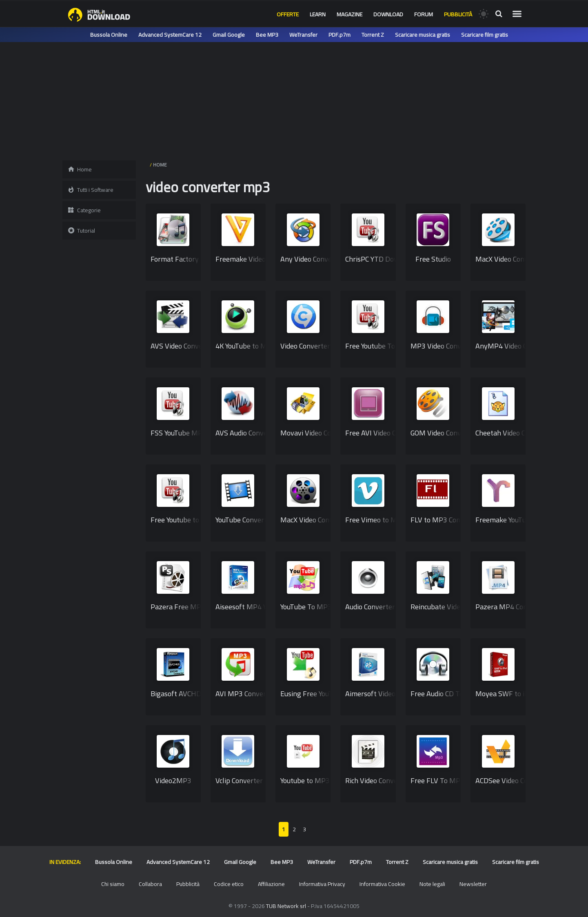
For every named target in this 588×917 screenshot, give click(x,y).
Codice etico (229, 884)
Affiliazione (271, 884)
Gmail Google (229, 35)
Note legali (432, 884)
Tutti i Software (90, 190)
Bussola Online (109, 35)
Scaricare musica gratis (423, 35)
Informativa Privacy (322, 884)
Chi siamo (113, 884)
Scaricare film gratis (485, 35)
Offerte (288, 14)
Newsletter (473, 884)
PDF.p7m (339, 35)
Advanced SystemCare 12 (170, 35)
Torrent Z (373, 35)
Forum (424, 14)
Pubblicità (458, 14)
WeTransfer (303, 35)
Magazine (349, 14)
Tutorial (81, 231)
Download (388, 14)
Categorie (84, 210)
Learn (318, 14)
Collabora (150, 884)
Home (80, 169)
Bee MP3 (267, 35)
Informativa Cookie (382, 884)
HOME (160, 165)
